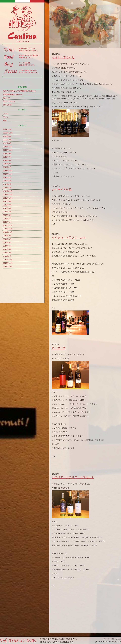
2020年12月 (8, 133)
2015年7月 (7, 205)
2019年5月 (7, 160)
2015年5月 (7, 208)
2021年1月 (7, 129)
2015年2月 (7, 219)
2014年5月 (7, 243)
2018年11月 (8, 174)
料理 (5, 121)
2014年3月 (7, 249)
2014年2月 (7, 253)
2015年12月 (8, 191)
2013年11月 (8, 263)
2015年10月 (8, 198)
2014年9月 (7, 236)
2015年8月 (7, 201)
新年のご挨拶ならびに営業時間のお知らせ (20, 91)
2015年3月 (7, 215)
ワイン (6, 117)
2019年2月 (7, 164)
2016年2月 (7, 184)
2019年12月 (8, 147)
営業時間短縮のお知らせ (13, 94)
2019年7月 (7, 157)
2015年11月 (8, 195)
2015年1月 (7, 222)
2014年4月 (7, 246)
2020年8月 (7, 140)
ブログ (6, 114)
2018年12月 (8, 171)
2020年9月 (7, 136)
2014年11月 (8, 229)
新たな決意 (7, 105)
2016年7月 (7, 177)
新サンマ (7, 98)
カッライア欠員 (62, 190)
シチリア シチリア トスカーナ (73, 477)
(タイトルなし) (9, 101)
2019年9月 (7, 153)
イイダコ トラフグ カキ (69, 237)
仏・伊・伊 (59, 348)
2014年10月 (8, 232)
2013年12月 (8, 260)
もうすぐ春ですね (63, 57)
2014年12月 (8, 225)
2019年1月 (7, 167)
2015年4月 (7, 212)
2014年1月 (7, 256)
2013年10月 (8, 266)
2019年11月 (8, 150)
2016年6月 (7, 181)
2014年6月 (7, 239)
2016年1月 (7, 188)
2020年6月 (7, 143)
